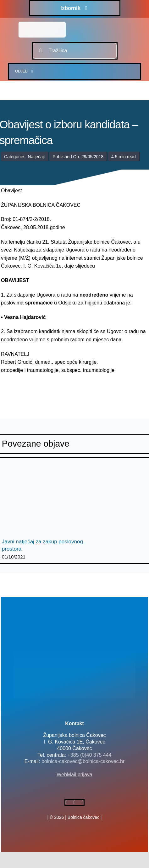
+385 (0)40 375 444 (90, 755)
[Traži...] (41, 51)
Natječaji (36, 157)
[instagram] (83, 802)
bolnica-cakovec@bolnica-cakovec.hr (83, 761)
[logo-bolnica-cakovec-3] (32, 389)
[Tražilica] (75, 51)
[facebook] (66, 802)
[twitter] (74, 802)
